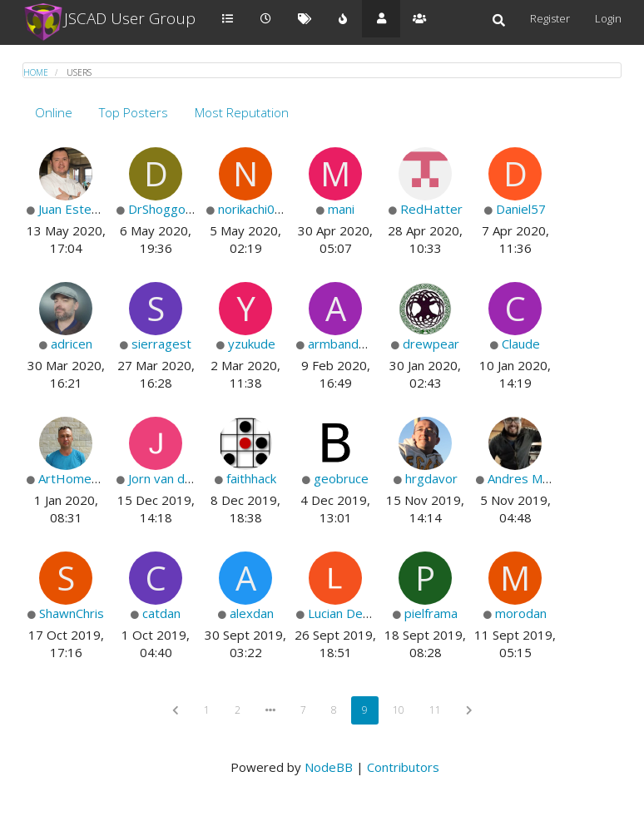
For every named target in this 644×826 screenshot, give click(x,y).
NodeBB (329, 767)
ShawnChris (72, 613)
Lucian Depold (348, 613)
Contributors (403, 767)
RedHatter (431, 209)
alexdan (252, 613)
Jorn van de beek (176, 478)
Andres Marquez (535, 478)
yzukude (252, 344)
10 (399, 710)
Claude (521, 344)
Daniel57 (521, 209)
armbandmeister (356, 344)
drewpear (431, 344)
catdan (161, 613)
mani (341, 209)
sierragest (161, 344)
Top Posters (134, 112)
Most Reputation (242, 112)
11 (435, 710)
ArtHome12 (72, 478)
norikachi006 (254, 209)
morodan (521, 613)
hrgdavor (431, 478)
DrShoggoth (163, 209)
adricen (72, 344)
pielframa (431, 613)
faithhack (251, 478)
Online (54, 112)
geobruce (341, 478)
